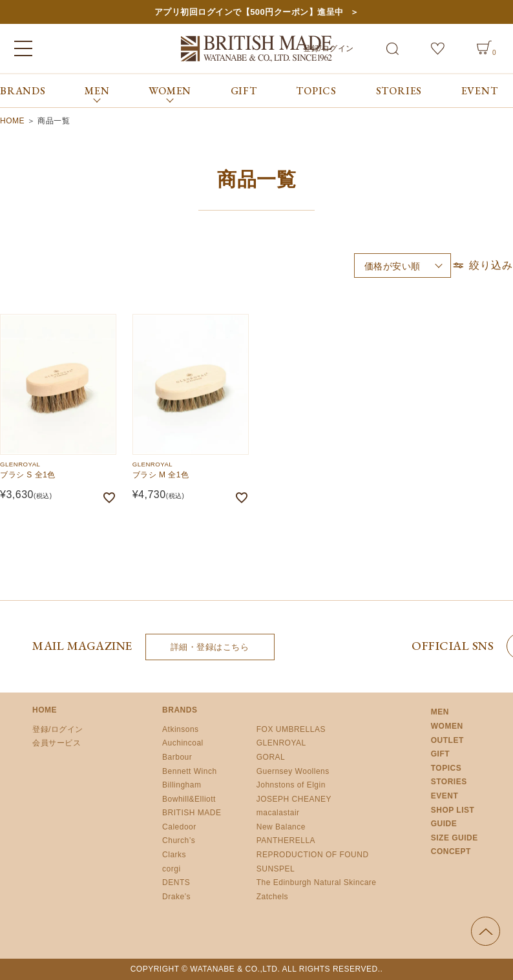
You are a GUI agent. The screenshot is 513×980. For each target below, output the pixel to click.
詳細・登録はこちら (210, 647)
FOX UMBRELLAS (291, 729)
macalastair (278, 813)
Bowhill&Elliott (189, 799)
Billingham (182, 785)
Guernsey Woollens (293, 771)
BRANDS (23, 91)
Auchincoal (183, 743)
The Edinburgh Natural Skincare (317, 882)
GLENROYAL (281, 743)
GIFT (244, 91)
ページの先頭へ (486, 931)
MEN (440, 712)
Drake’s (176, 897)
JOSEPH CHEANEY (294, 799)
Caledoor (179, 827)
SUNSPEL (276, 869)
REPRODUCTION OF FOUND (313, 855)
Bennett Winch (190, 771)
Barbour (177, 757)
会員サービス (57, 743)
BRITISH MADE (192, 813)
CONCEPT (451, 851)
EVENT (480, 91)
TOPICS (316, 91)
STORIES (399, 91)
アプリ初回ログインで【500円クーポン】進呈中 (249, 12)
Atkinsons (181, 729)
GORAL (271, 757)
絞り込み (482, 265)
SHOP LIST (453, 810)
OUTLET (447, 740)
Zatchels (272, 897)
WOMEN (447, 726)
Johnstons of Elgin (291, 785)
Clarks (174, 855)
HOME (12, 121)
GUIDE (444, 824)
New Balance (281, 827)
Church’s (179, 840)
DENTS (176, 882)
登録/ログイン (58, 729)
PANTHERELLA (286, 840)
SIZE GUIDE (455, 838)
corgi (172, 869)
